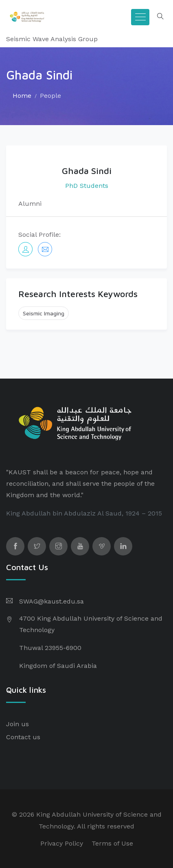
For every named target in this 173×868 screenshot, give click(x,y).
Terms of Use (112, 843)
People (50, 96)
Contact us (23, 737)
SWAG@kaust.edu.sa (51, 601)
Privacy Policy (62, 843)
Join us (18, 724)
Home (22, 96)
